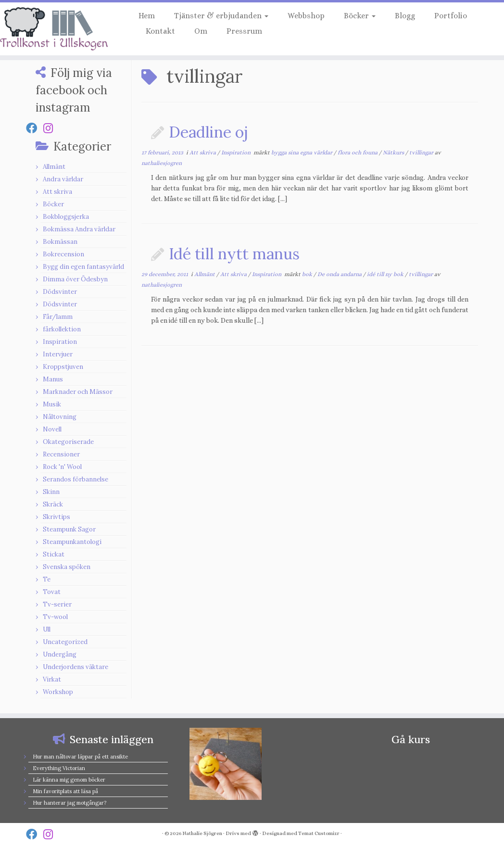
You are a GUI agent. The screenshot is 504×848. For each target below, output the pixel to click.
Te (47, 579)
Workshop (58, 692)
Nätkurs (394, 152)
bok (308, 274)
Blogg (405, 16)
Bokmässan (60, 242)
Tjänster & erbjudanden (221, 16)
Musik (52, 404)
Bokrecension (63, 254)
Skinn (51, 492)
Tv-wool (55, 617)
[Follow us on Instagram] (51, 128)
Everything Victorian (59, 768)
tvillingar (422, 152)
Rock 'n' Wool (62, 467)
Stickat (54, 554)
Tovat (52, 592)
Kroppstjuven (63, 367)
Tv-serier (57, 604)
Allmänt (54, 167)
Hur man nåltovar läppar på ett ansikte (80, 757)
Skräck (53, 504)
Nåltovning (60, 417)
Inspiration (60, 342)
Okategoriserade (68, 442)
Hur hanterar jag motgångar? (69, 803)
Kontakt (160, 31)
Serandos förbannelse (76, 479)
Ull (47, 629)
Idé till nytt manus (234, 254)
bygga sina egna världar (302, 152)
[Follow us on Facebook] (35, 128)
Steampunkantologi (72, 542)
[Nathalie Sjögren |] (59, 29)
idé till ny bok (386, 274)
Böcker (360, 16)
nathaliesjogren (162, 163)
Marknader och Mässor (78, 392)
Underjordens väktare (76, 667)
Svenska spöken (67, 567)
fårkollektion (62, 329)
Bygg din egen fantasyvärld (83, 267)
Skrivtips (57, 517)
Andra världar (63, 179)
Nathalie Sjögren (202, 833)
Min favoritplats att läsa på (65, 791)
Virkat (52, 679)
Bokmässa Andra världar (79, 229)
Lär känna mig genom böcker (69, 780)
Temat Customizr (319, 833)
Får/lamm (58, 317)
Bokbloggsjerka (66, 217)
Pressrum (244, 31)
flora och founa (358, 152)
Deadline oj (208, 132)
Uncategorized (65, 642)
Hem (147, 16)
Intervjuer (58, 354)
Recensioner (61, 454)
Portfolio (451, 16)
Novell (52, 429)
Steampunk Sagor (69, 529)
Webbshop (306, 16)
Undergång (60, 654)
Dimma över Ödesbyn (75, 279)
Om (201, 31)
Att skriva (57, 192)
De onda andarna (340, 274)
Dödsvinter (60, 292)
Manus (53, 379)
